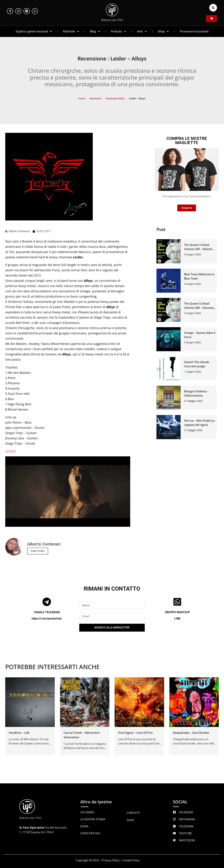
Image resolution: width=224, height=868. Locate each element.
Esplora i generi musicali (34, 31)
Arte (142, 31)
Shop (164, 31)
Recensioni (95, 98)
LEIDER (10, 451)
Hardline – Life (19, 733)
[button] (213, 8)
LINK (177, 619)
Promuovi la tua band (194, 31)
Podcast (119, 31)
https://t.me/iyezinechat (47, 619)
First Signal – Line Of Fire (135, 733)
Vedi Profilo (38, 551)
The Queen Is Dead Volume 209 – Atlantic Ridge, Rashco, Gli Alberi (200, 249)
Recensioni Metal (115, 98)
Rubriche (71, 31)
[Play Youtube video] (68, 492)
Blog (95, 31)
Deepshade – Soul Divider (191, 733)
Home (82, 98)
